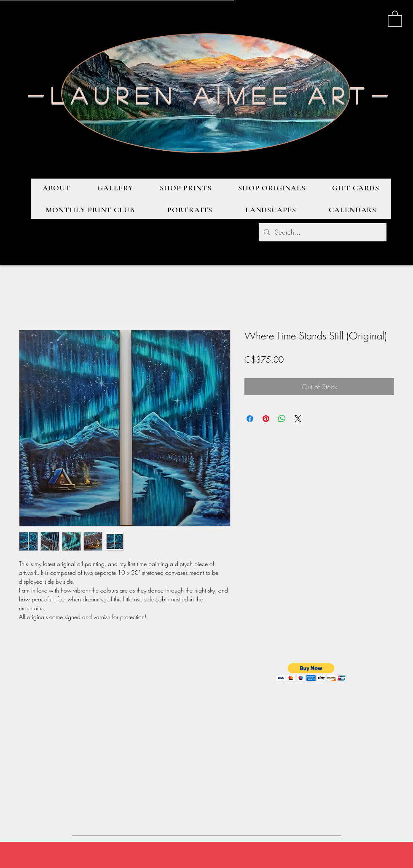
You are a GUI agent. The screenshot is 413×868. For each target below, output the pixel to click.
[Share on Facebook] (250, 419)
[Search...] (322, 232)
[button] (395, 18)
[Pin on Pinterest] (266, 419)
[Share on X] (298, 419)
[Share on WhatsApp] (282, 419)
